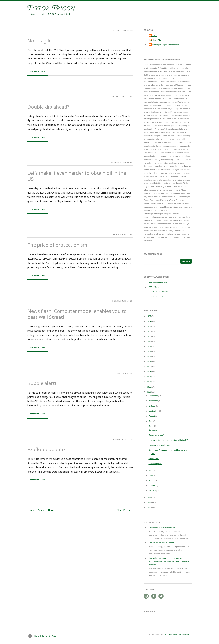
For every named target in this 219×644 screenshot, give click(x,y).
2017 (149, 357)
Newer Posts (37, 510)
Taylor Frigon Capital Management (165, 45)
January (152, 490)
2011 (149, 387)
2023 (149, 326)
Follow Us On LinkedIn (158, 292)
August (152, 416)
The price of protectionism (57, 245)
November (153, 401)
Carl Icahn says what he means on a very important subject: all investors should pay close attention (169, 561)
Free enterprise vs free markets (162, 528)
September (153, 411)
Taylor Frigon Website (158, 282)
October (152, 406)
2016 (149, 362)
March (152, 480)
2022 (149, 331)
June (151, 426)
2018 (149, 351)
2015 (149, 367)
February (153, 486)
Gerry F (154, 36)
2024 (149, 321)
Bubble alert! (42, 383)
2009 (149, 497)
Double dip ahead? (48, 107)
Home (51, 510)
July (151, 421)
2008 (149, 502)
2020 (149, 341)
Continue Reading (38, 71)
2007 (149, 507)
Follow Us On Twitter (157, 296)
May (151, 470)
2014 (149, 372)
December (153, 396)
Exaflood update (46, 449)
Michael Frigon (157, 40)
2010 (149, 392)
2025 (149, 316)
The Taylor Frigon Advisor (177, 635)
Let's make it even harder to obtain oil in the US (77, 176)
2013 (149, 377)
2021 (149, 336)
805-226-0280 (155, 287)
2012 (149, 382)
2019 (149, 346)
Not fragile (40, 41)
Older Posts (123, 510)
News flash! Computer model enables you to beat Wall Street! (77, 314)
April (151, 475)
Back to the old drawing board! (162, 543)
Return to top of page (45, 636)
